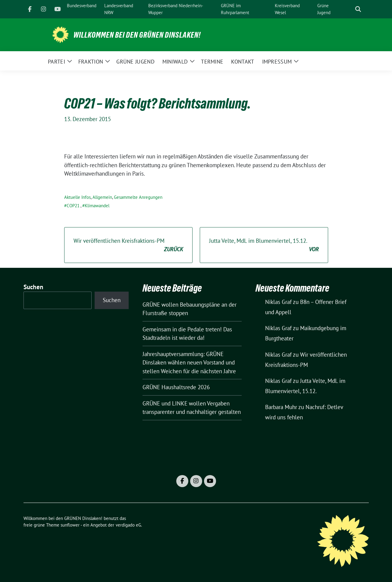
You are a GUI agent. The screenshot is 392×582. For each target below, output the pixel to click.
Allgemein (102, 197)
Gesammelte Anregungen (138, 197)
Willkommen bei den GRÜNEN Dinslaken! (137, 35)
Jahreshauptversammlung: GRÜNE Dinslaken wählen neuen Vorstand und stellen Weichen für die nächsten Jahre (189, 363)
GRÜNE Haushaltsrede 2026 (176, 387)
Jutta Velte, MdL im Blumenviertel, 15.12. (264, 245)
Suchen (33, 287)
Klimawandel (97, 206)
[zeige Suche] (358, 9)
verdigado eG (128, 525)
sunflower (70, 525)
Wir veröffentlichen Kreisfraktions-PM (128, 245)
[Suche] (350, 9)
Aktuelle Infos (77, 197)
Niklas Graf (278, 302)
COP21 (73, 206)
